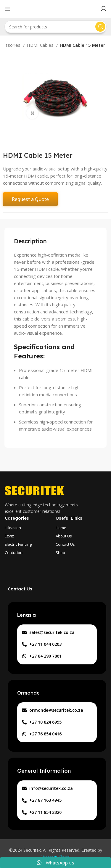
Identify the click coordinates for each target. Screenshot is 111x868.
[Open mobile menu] (7, 9)
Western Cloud (55, 857)
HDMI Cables (41, 45)
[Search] (55, 27)
